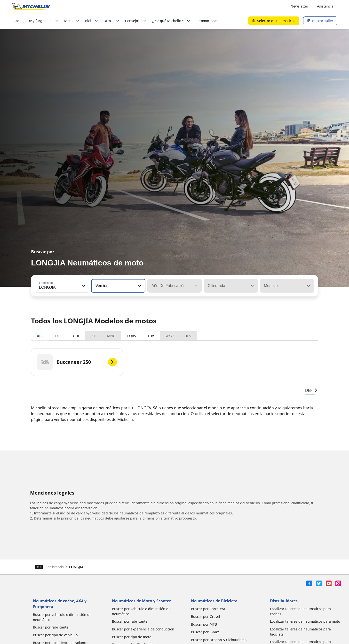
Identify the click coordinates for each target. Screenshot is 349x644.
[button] (83, 286)
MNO (111, 336)
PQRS (132, 336)
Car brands (55, 567)
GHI (76, 336)
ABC (40, 336)
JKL (93, 336)
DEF (58, 336)
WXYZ (170, 336)
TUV (151, 336)
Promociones (208, 21)
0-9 (189, 336)
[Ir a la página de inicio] (31, 6)
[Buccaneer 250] (77, 362)
